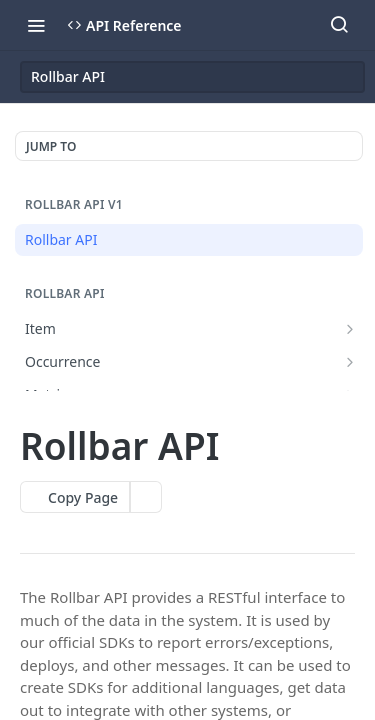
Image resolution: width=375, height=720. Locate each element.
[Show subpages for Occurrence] (350, 362)
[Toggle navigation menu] (36, 25)
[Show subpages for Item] (350, 329)
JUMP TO (51, 146)
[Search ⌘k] (339, 25)
